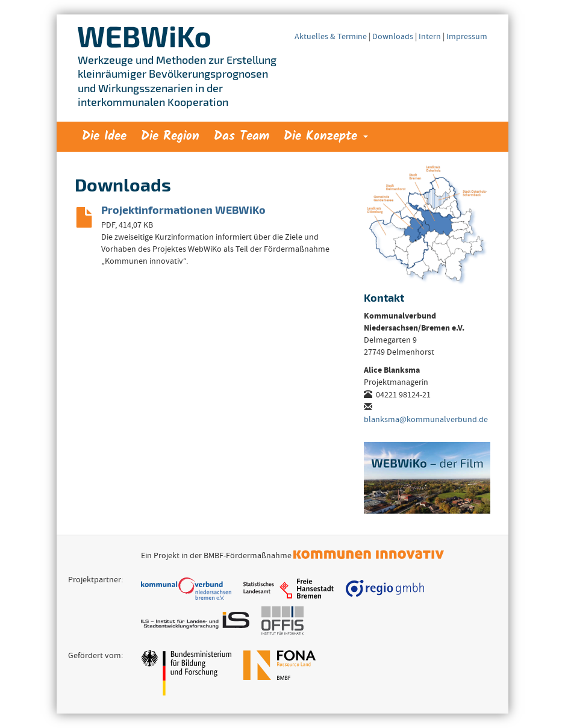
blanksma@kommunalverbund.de (426, 420)
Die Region (170, 136)
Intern (430, 37)
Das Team (242, 136)
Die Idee (104, 136)
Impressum (467, 37)
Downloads (393, 37)
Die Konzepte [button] (326, 136)
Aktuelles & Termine (331, 37)
